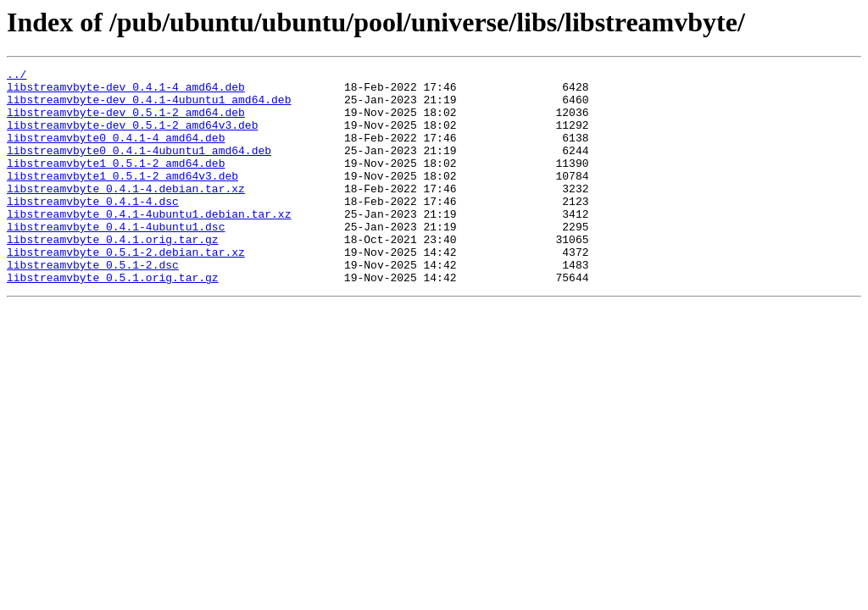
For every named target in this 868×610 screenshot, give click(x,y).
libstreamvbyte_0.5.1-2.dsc (93, 305)
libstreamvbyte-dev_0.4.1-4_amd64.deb (126, 91)
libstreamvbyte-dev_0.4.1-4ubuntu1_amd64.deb (149, 107)
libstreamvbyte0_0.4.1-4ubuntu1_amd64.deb (139, 168)
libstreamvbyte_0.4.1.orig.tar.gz (113, 274)
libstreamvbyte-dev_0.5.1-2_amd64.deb (126, 122)
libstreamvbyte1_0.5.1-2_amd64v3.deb (122, 198)
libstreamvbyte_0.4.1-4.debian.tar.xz (126, 213)
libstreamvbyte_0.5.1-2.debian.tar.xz (126, 290)
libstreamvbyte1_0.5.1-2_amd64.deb (116, 183)
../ (17, 76)
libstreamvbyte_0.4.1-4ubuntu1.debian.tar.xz (149, 244)
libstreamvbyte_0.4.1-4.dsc (93, 229)
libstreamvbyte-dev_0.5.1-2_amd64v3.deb (132, 137)
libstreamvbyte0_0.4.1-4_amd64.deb (116, 152)
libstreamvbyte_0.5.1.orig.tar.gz (113, 320)
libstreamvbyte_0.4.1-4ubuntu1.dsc (116, 259)
